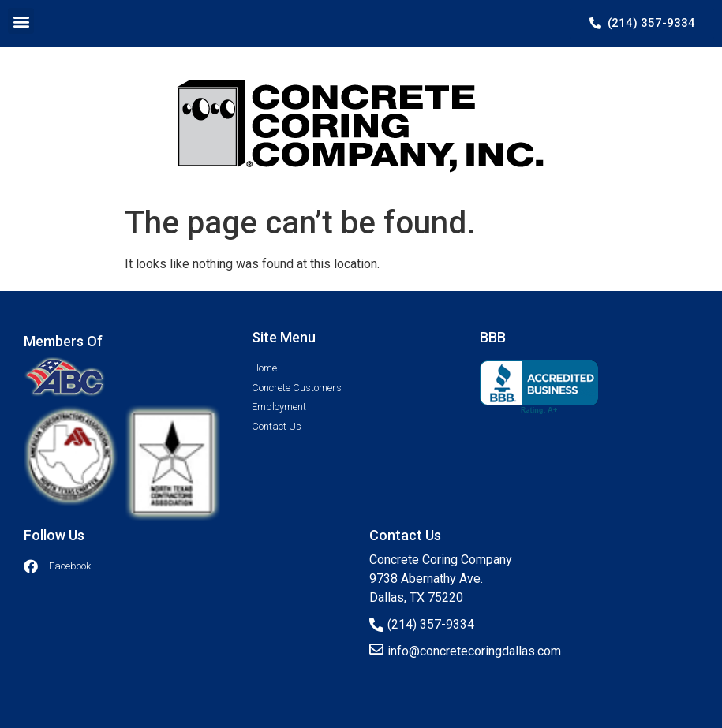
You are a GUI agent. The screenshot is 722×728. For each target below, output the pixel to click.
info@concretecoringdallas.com (474, 651)
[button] (21, 21)
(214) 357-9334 (431, 624)
